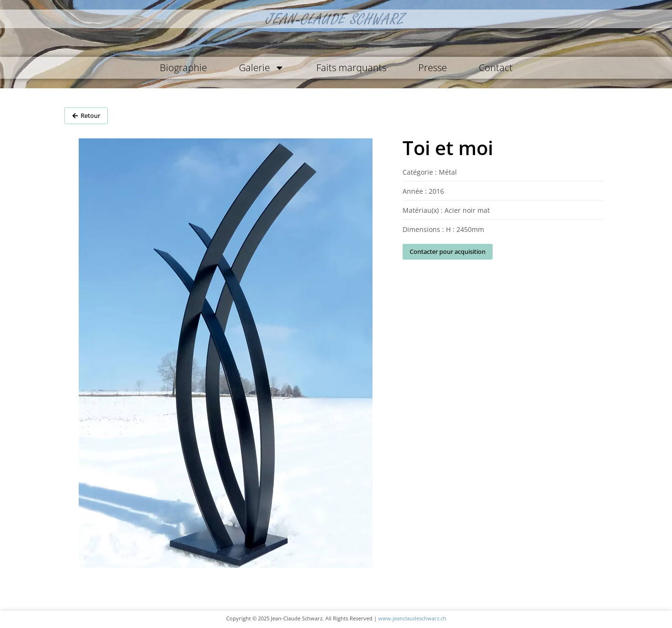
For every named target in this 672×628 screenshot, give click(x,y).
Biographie (183, 68)
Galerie (262, 68)
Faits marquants (351, 68)
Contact (496, 68)
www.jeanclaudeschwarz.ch (412, 618)
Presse (433, 68)
